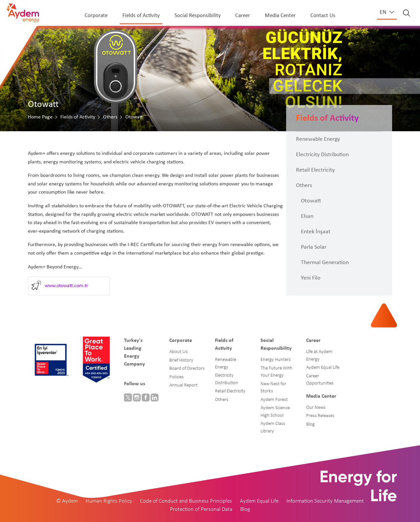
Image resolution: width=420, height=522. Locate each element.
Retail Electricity (315, 170)
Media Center (280, 16)
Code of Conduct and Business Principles (186, 501)
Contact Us (323, 16)
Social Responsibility (198, 16)
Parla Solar (314, 247)
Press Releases (320, 416)
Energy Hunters (276, 360)
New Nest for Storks (273, 388)
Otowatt (311, 201)
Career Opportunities (320, 380)
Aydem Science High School (275, 412)
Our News (316, 408)
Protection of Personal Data (201, 509)
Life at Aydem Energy (319, 356)
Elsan (307, 216)
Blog (310, 424)
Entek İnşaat (316, 232)
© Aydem (67, 501)
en (384, 12)
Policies (177, 377)
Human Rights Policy (109, 501)
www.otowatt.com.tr (66, 286)
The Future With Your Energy (276, 372)
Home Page (40, 117)
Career (243, 16)
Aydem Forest (274, 400)
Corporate (96, 16)
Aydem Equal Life (323, 368)
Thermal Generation (325, 263)
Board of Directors (187, 369)
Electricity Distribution (322, 155)
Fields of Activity (141, 16)
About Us (178, 352)
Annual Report (183, 385)
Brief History (181, 360)
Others (110, 117)
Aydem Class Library (273, 428)
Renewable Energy (318, 139)
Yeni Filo (311, 278)
